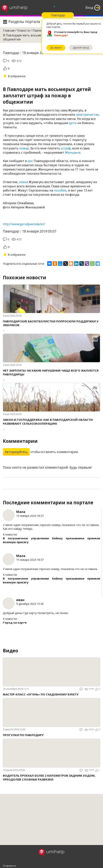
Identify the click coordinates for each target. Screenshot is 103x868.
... (51, 325)
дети (73, 123)
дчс (30, 161)
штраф (66, 148)
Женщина (73, 152)
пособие (60, 190)
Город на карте (15, 622)
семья (23, 182)
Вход (89, 8)
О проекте (9, 866)
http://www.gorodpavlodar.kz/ (24, 224)
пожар (24, 148)
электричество (87, 115)
